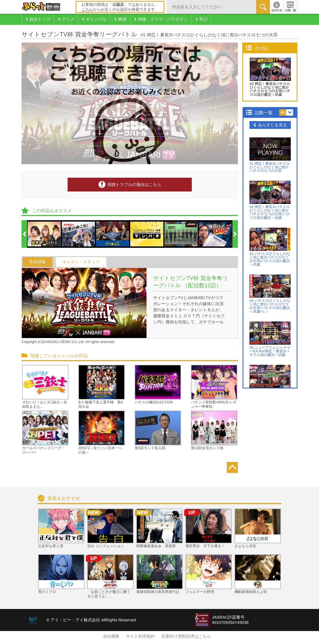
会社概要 (111, 636)
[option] (44, 234)
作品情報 (38, 262)
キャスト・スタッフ (81, 262)
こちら (87, 9)
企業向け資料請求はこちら (186, 636)
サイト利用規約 (140, 636)
